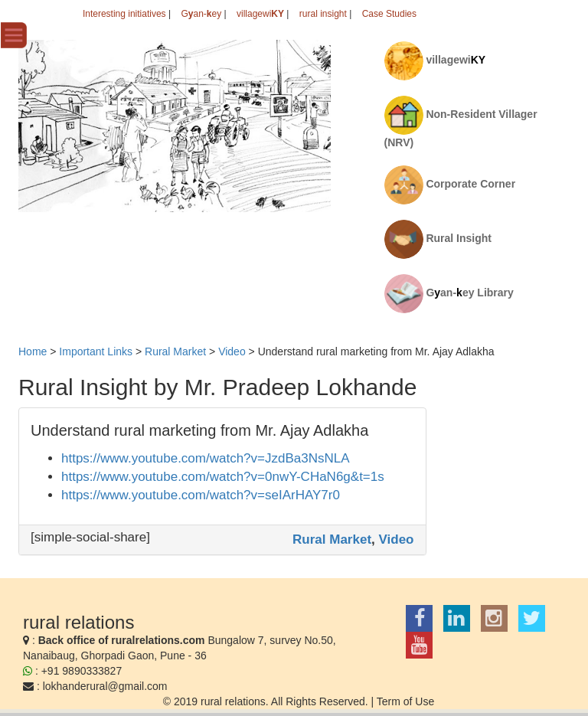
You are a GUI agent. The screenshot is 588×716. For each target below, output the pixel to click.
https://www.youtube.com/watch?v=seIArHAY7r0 (201, 495)
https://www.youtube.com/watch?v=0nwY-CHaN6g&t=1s (223, 477)
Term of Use (405, 701)
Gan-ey (201, 14)
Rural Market (332, 539)
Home (33, 351)
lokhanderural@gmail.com (105, 686)
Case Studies (389, 14)
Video (397, 539)
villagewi (260, 14)
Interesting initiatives (124, 14)
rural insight (323, 14)
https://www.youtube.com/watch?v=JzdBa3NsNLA (206, 458)
